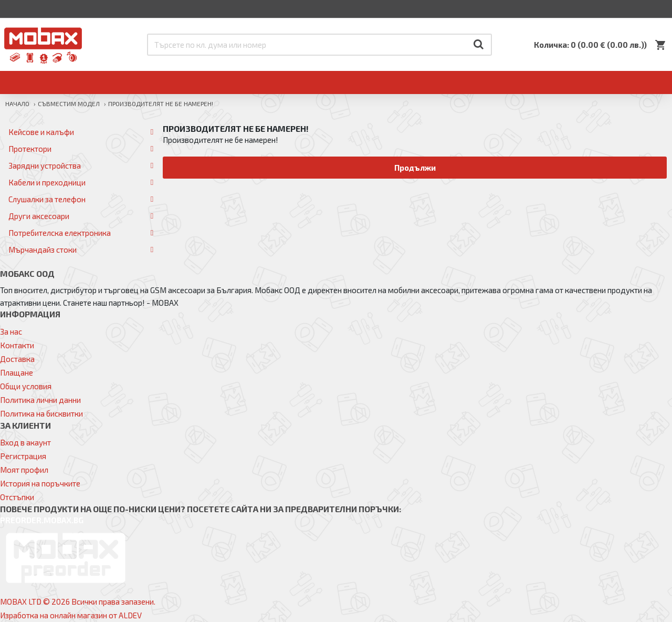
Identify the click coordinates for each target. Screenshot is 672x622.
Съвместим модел (69, 103)
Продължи (415, 168)
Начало (17, 103)
